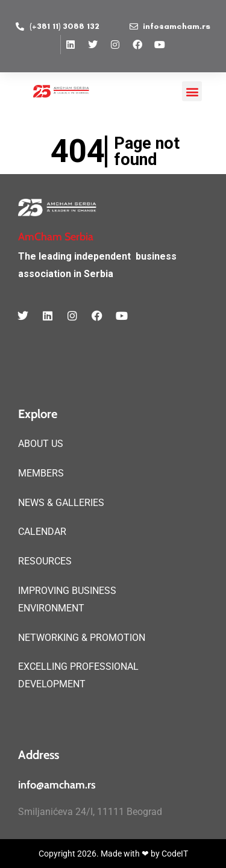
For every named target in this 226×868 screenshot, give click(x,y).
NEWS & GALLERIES (61, 503)
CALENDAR (42, 532)
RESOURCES (45, 561)
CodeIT (175, 854)
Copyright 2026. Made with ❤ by (100, 854)
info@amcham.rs (57, 785)
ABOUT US (41, 444)
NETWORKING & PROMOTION (82, 638)
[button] (192, 91)
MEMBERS (41, 473)
